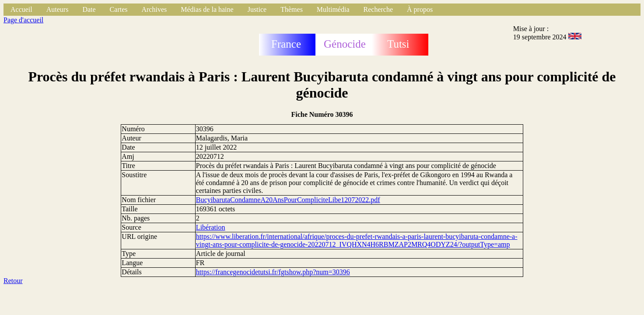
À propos (420, 9)
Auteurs (58, 9)
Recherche (378, 9)
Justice (257, 9)
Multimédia (333, 9)
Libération (211, 227)
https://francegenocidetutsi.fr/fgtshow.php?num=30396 (273, 272)
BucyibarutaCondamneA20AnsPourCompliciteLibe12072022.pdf (288, 200)
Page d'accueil (23, 20)
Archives (154, 9)
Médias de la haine (207, 9)
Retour (13, 281)
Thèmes (292, 9)
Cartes (119, 9)
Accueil (21, 9)
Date (89, 9)
